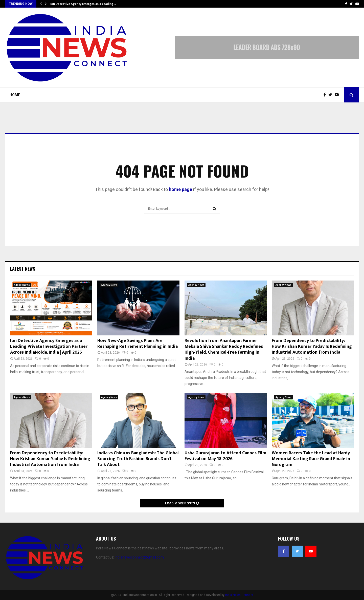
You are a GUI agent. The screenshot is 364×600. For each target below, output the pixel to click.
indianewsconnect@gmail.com (139, 557)
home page (180, 189)
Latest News (23, 269)
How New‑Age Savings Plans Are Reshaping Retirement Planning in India (138, 344)
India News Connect (239, 595)
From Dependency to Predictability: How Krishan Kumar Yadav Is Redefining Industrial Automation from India (312, 347)
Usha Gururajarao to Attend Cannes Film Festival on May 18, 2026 (225, 456)
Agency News (22, 285)
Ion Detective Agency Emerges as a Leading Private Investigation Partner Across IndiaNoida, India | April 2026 (49, 347)
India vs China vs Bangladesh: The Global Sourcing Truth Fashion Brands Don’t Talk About (138, 459)
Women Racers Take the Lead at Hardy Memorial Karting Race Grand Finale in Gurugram (311, 459)
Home (15, 95)
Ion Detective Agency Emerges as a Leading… (83, 4)
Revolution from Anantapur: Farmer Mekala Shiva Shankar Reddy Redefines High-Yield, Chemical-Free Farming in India (224, 350)
